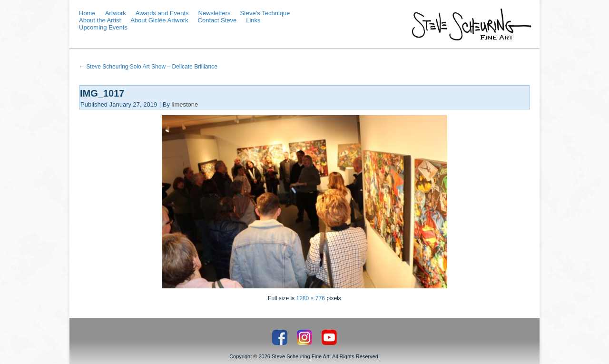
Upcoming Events (103, 27)
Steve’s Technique (265, 13)
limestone (185, 104)
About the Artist (100, 20)
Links (253, 20)
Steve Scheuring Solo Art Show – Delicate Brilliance (148, 67)
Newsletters (215, 13)
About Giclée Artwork (159, 20)
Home (87, 13)
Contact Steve (217, 20)
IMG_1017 (102, 93)
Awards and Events (162, 13)
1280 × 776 (310, 298)
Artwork (116, 13)
